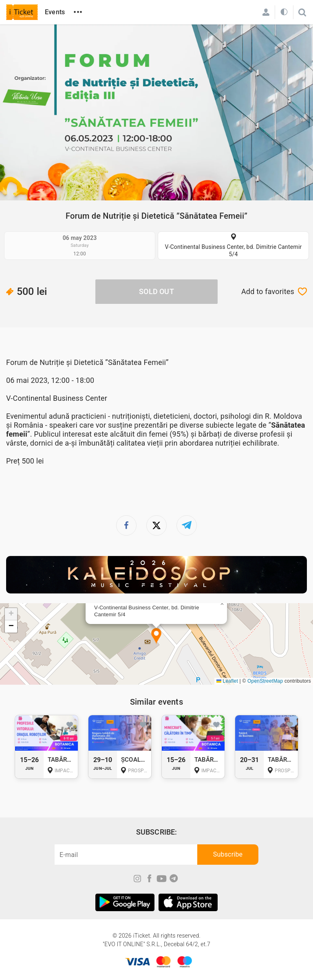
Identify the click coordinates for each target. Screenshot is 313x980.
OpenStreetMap (265, 681)
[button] (156, 636)
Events (55, 12)
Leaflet (227, 681)
